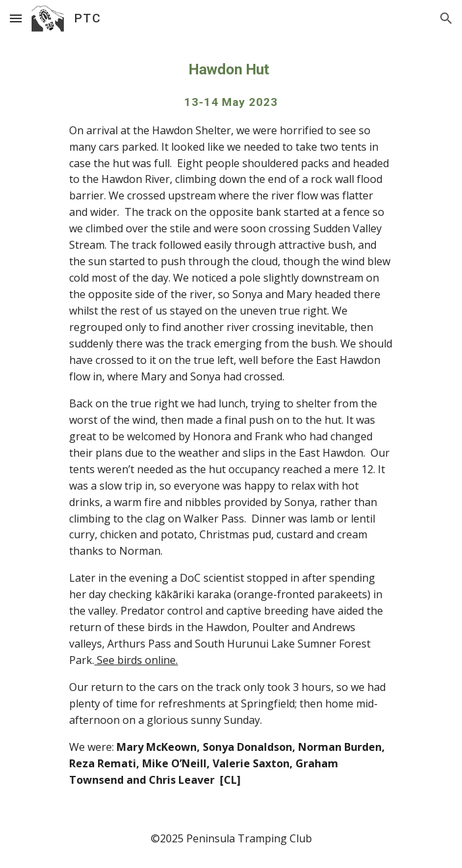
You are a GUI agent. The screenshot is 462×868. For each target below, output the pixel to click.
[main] (231, 423)
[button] (16, 18)
